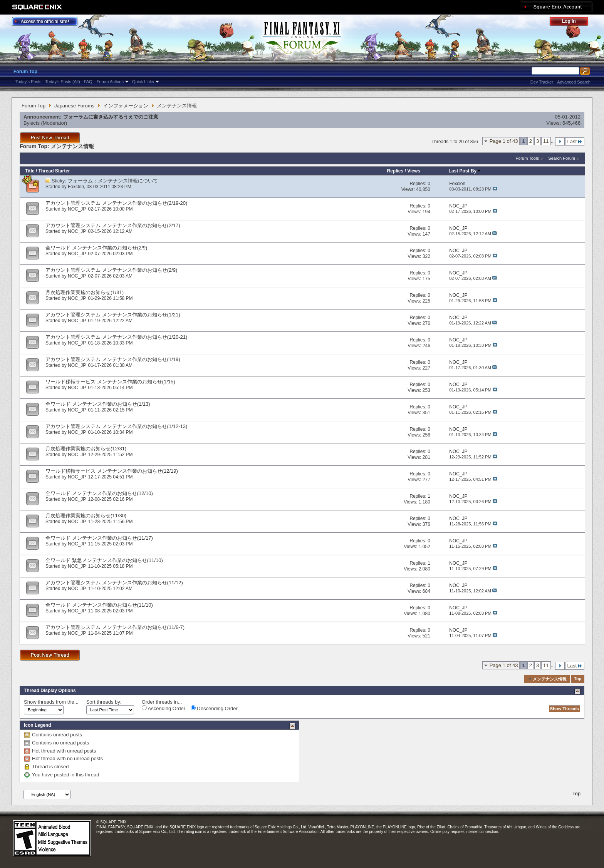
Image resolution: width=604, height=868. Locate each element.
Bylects (32, 123)
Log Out (573, 23)
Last (575, 141)
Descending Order (214, 708)
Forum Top (25, 72)
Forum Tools (527, 158)
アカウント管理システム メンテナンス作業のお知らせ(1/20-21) (116, 337)
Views (414, 171)
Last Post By (465, 171)
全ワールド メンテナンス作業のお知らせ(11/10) (99, 605)
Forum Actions (110, 82)
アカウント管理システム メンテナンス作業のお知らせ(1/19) (113, 359)
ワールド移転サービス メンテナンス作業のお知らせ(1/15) (110, 382)
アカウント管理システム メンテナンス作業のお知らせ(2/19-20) (116, 203)
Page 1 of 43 (504, 141)
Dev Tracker (542, 82)
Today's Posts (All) (63, 82)
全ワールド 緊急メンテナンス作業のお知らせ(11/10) (104, 560)
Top (578, 679)
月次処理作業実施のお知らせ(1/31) (85, 292)
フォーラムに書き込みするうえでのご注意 (111, 117)
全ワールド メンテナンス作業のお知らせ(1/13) (98, 404)
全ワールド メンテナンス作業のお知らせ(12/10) (99, 493)
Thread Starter (54, 171)
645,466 (571, 123)
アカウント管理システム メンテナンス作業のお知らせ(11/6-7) (115, 627)
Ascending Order (164, 708)
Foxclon (76, 187)
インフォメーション (126, 106)
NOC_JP (77, 209)
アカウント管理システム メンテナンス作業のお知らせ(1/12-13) (116, 426)
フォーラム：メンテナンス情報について (113, 181)
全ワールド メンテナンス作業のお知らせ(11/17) (99, 538)
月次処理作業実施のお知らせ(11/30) (86, 516)
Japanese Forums (74, 106)
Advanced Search (574, 82)
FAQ (88, 82)
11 (546, 141)
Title (30, 171)
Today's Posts (29, 82)
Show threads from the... (51, 702)
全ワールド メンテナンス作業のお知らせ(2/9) (96, 248)
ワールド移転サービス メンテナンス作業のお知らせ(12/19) (112, 471)
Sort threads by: (104, 702)
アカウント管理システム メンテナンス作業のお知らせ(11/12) (114, 583)
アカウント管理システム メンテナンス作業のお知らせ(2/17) (113, 225)
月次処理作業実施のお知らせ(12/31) (86, 449)
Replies (395, 171)
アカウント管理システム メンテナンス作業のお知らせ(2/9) (111, 270)
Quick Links (143, 82)
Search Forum (562, 158)
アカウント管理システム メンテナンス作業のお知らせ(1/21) (113, 315)
